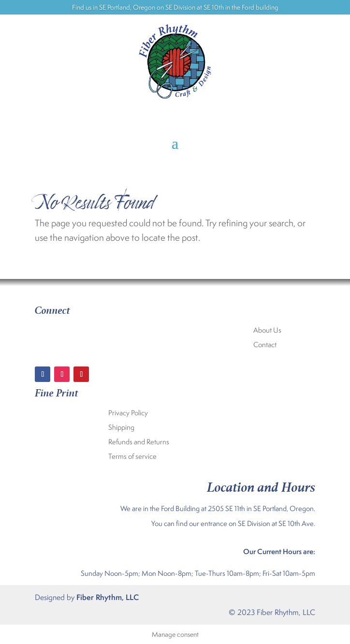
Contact (265, 345)
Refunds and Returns (139, 442)
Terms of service (132, 457)
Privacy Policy (128, 413)
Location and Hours (261, 485)
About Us (267, 331)
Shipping (121, 428)
